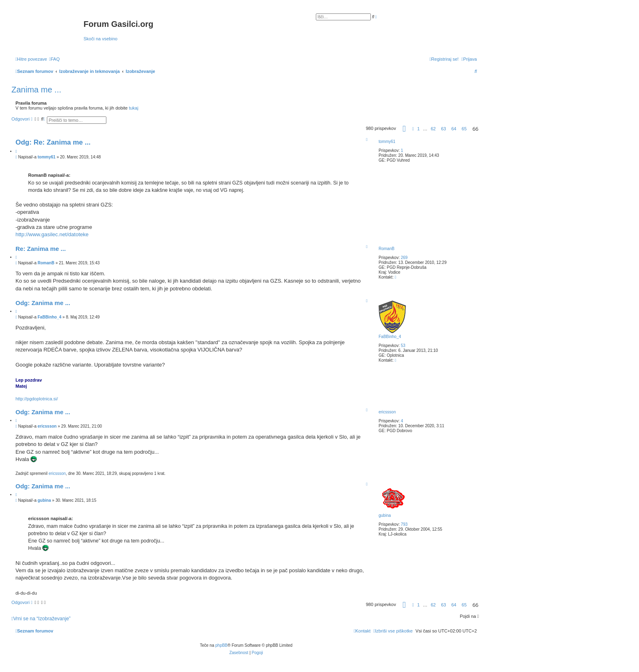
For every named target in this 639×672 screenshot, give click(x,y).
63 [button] (443, 129)
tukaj (133, 108)
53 (403, 346)
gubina (385, 515)
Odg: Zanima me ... (43, 303)
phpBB (221, 645)
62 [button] (433, 129)
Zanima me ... (36, 90)
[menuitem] (54, 59)
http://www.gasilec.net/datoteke (52, 234)
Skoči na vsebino (100, 39)
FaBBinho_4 (390, 337)
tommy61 (387, 142)
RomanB (387, 249)
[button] (404, 130)
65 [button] (464, 129)
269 (404, 258)
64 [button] (454, 129)
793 (404, 524)
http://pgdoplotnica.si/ (37, 399)
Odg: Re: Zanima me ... (53, 142)
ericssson (387, 412)
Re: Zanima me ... (41, 249)
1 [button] (419, 129)
